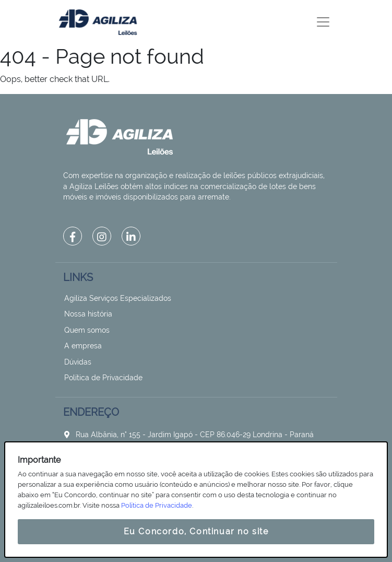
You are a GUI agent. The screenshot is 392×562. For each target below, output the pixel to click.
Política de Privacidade (103, 378)
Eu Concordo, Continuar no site (196, 531)
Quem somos (87, 330)
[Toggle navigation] (323, 22)
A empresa (83, 346)
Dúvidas (78, 362)
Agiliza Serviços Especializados (118, 298)
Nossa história (88, 314)
